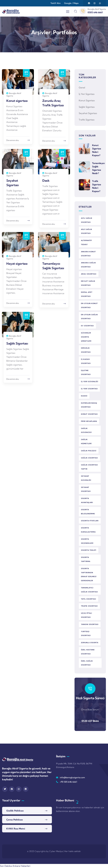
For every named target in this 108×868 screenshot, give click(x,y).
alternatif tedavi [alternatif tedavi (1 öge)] (86, 242)
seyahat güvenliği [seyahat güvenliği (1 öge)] (86, 478)
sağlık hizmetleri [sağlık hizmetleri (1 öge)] (86, 442)
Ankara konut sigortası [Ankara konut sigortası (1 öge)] (88, 254)
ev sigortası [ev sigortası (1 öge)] (87, 326)
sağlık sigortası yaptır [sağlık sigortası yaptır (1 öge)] (89, 467)
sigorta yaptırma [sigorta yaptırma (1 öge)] (86, 559)
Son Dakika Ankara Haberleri (15, 866)
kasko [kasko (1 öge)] (84, 396)
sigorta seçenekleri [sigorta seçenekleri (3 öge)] (87, 541)
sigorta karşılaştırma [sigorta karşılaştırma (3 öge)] (88, 530)
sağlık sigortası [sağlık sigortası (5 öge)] (89, 458)
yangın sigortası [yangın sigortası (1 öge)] (90, 624)
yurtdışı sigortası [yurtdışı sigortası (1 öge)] (86, 634)
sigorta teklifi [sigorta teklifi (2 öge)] (89, 550)
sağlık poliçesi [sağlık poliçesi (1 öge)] (89, 451)
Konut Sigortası (87, 100)
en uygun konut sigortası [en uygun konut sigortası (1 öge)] (89, 305)
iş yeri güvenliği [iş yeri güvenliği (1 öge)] (90, 382)
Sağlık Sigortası (17, 343)
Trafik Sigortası (87, 120)
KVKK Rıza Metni (16, 829)
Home (48, 38)
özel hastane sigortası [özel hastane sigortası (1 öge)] (88, 652)
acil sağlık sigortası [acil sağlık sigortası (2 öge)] (87, 220)
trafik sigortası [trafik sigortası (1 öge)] (89, 606)
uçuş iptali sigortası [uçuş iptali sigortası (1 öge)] (86, 615)
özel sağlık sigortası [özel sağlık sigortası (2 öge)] (87, 663)
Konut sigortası (17, 101)
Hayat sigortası (17, 264)
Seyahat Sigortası (88, 113)
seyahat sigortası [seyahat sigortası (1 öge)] (86, 489)
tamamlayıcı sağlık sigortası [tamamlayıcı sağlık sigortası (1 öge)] (89, 590)
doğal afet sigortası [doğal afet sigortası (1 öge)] (87, 294)
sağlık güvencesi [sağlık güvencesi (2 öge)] (86, 430)
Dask (46, 181)
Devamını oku (13, 140)
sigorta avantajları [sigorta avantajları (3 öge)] (87, 500)
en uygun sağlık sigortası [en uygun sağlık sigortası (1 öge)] (89, 317)
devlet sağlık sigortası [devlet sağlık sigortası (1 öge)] (88, 283)
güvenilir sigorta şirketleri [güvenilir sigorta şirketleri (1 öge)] (86, 337)
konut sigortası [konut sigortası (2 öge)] (89, 414)
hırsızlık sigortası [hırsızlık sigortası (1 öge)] (86, 350)
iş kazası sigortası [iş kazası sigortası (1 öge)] (86, 361)
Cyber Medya (56, 851)
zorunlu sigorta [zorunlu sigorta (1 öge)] (90, 643)
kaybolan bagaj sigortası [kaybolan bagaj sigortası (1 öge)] (89, 405)
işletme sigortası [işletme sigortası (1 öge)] (86, 372)
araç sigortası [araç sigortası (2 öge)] (89, 274)
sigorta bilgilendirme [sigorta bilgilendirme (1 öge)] (88, 512)
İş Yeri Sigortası (87, 94)
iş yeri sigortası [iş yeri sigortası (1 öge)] (89, 389)
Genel (82, 88)
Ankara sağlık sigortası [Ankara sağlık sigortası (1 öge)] (88, 265)
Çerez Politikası (15, 820)
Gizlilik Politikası (15, 811)
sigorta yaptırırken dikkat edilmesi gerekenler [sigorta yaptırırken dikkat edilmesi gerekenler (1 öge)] (89, 575)
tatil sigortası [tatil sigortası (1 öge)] (89, 599)
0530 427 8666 (90, 721)
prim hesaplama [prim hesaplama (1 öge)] (89, 421)
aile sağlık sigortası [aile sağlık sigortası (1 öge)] (87, 231)
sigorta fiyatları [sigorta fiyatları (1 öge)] (90, 521)
